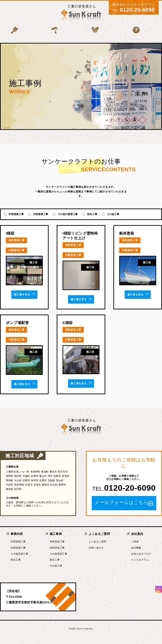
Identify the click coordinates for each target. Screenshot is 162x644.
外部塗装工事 (16, 221)
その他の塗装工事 (68, 221)
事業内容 (19, 37)
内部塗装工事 (41, 221)
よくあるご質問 (100, 37)
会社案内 (143, 37)
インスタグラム (140, 567)
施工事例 (57, 37)
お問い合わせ (96, 555)
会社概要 (136, 555)
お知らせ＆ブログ (141, 561)
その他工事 (113, 221)
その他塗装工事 (19, 561)
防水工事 (92, 221)
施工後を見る (24, 302)
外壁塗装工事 (18, 549)
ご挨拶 (135, 549)
